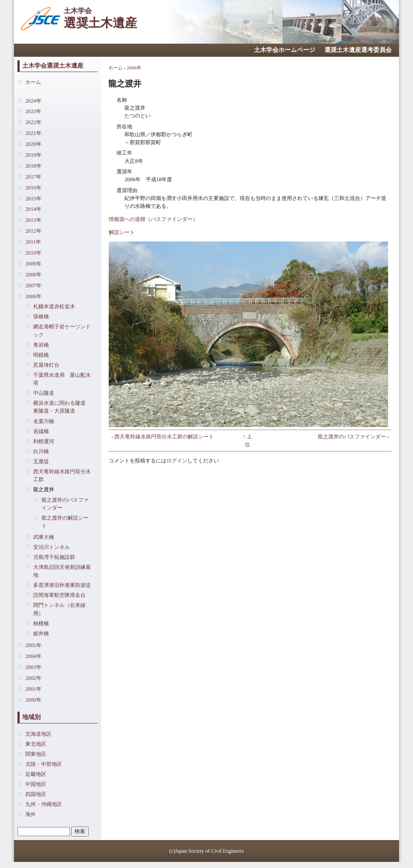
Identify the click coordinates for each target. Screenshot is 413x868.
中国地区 (36, 784)
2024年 (33, 101)
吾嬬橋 (41, 431)
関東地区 (36, 754)
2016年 (33, 188)
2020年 (33, 144)
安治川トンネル (52, 547)
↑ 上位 (247, 441)
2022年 (33, 122)
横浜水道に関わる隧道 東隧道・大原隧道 (62, 407)
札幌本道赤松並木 (54, 307)
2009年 (33, 264)
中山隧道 (44, 393)
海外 (31, 814)
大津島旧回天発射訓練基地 (62, 571)
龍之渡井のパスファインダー (65, 504)
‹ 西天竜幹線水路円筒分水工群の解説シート (163, 437)
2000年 (33, 700)
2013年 (33, 220)
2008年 (33, 275)
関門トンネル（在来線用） (59, 609)
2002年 (33, 678)
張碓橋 (41, 317)
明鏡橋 (41, 355)
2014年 (33, 209)
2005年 (33, 645)
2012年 (33, 231)
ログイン (177, 461)
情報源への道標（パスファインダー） (153, 219)
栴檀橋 (41, 623)
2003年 (33, 667)
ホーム (33, 82)
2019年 (33, 155)
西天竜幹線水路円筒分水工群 (62, 475)
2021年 (33, 133)
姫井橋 (41, 634)
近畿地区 (36, 774)
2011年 (33, 242)
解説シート (122, 232)
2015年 (33, 199)
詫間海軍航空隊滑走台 (59, 595)
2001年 (33, 689)
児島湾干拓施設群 (54, 557)
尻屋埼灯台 (46, 365)
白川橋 (41, 451)
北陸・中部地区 (44, 764)
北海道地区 (38, 734)
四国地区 (36, 794)
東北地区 (36, 744)
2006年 (33, 296)
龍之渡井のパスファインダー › (353, 437)
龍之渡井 (44, 489)
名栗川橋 (44, 421)
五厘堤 (41, 462)
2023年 (33, 111)
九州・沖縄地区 (44, 804)
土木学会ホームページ (285, 50)
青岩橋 (41, 345)
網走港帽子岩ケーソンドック (62, 331)
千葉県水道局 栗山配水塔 (62, 379)
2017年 (33, 177)
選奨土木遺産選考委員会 (358, 50)
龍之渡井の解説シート (65, 522)
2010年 (33, 253)
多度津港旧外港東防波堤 (62, 585)
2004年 (33, 656)
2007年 (33, 286)
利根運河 (44, 441)
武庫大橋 (44, 537)
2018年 (33, 166)
